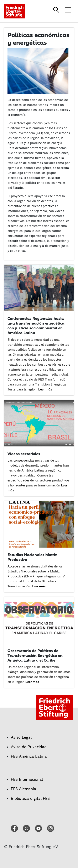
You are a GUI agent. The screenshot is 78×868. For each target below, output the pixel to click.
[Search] (57, 10)
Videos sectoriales (24, 454)
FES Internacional (27, 779)
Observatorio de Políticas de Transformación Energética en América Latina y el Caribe (35, 655)
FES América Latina (29, 756)
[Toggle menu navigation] (68, 10)
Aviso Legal (21, 737)
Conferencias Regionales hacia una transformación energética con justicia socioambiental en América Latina (36, 326)
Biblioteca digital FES (30, 798)
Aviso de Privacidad (29, 747)
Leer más (45, 389)
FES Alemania (24, 789)
